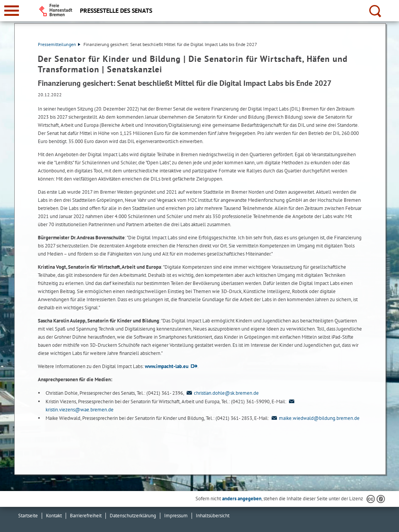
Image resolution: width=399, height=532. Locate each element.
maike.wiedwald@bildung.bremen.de (315, 418)
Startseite (28, 516)
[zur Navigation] (12, 11)
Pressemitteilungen (59, 44)
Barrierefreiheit (86, 516)
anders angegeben (242, 499)
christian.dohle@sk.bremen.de (222, 393)
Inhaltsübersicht (213, 516)
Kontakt (54, 516)
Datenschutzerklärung (133, 516)
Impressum (176, 516)
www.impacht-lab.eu (167, 366)
